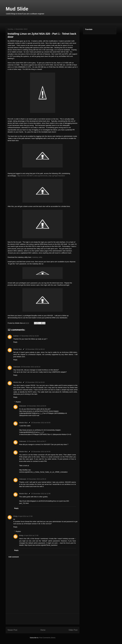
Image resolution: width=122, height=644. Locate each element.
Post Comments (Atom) (47, 638)
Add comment (14, 557)
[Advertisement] (34, 19)
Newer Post (12, 630)
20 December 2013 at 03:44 (37, 406)
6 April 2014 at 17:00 (25, 516)
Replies (18, 402)
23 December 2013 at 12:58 (41, 494)
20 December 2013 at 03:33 (35, 382)
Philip (15, 516)
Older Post (73, 630)
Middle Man (18, 349)
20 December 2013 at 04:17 (37, 441)
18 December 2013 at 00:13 (35, 349)
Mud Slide (17, 9)
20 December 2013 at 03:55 (41, 423)
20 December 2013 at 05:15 (37, 479)
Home (43, 630)
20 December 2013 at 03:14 (31, 367)
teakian (16, 336)
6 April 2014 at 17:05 (31, 535)
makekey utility (37, 257)
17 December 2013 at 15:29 (29, 336)
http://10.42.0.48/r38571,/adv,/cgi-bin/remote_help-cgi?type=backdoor (41, 176)
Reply (15, 342)
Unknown (17, 367)
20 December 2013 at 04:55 (41, 452)
